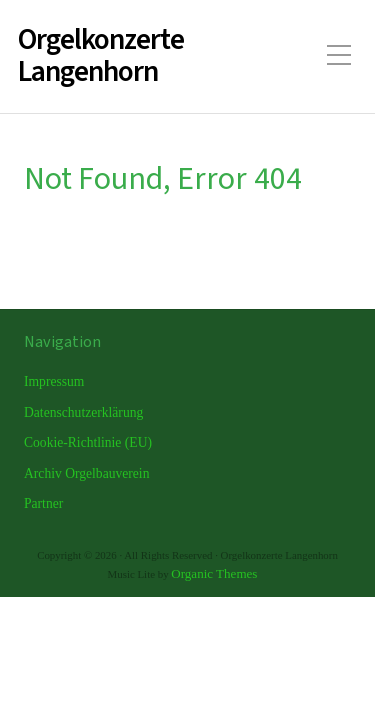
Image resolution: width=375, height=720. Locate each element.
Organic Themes (214, 573)
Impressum (54, 381)
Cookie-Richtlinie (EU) (88, 442)
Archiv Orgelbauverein (86, 473)
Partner (43, 503)
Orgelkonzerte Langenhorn (101, 56)
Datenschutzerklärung (83, 412)
